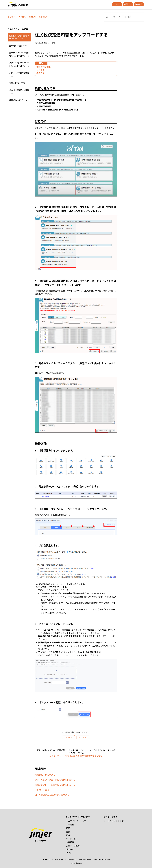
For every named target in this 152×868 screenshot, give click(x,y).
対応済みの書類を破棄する (19, 91)
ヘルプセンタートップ (76, 821)
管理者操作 (43, 17)
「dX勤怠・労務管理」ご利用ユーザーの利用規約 (94, 859)
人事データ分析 (73, 846)
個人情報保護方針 (58, 859)
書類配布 (32, 17)
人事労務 (70, 824)
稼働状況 (128, 4)
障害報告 (139, 4)
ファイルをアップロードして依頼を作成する (19, 64)
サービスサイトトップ (114, 821)
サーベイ (70, 849)
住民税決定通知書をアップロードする (19, 37)
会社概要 (45, 859)
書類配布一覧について (19, 46)
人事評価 (70, 842)
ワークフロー (72, 839)
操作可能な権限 (43, 67)
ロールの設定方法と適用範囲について (52, 795)
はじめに (40, 70)
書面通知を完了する (18, 100)
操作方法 (40, 73)
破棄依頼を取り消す (18, 83)
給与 (68, 835)
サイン (69, 853)
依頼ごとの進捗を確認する (19, 74)
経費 (68, 832)
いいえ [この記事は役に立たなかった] (84, 737)
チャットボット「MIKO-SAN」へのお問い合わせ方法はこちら (76, 756)
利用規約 (71, 859)
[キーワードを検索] (124, 17)
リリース (117, 4)
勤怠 (68, 828)
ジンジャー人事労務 (18, 17)
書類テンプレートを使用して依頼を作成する (19, 54)
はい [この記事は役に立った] (70, 737)
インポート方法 (42, 790)
